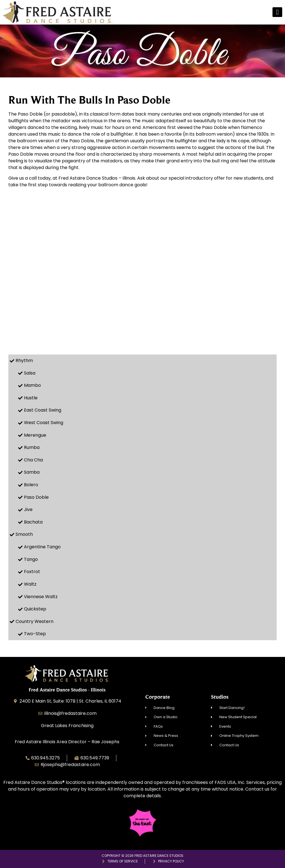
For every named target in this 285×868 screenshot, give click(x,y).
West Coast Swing (44, 423)
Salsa (30, 373)
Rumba (32, 447)
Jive (28, 509)
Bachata (33, 522)
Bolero (31, 485)
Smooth (24, 534)
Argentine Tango (42, 547)
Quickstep (35, 609)
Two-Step (35, 634)
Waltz (30, 584)
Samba (32, 472)
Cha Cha (33, 460)
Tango (31, 559)
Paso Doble (36, 497)
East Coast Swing (43, 410)
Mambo (32, 385)
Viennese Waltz (41, 597)
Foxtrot (32, 572)
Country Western (35, 621)
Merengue (35, 435)
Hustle (31, 398)
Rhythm (24, 360)
